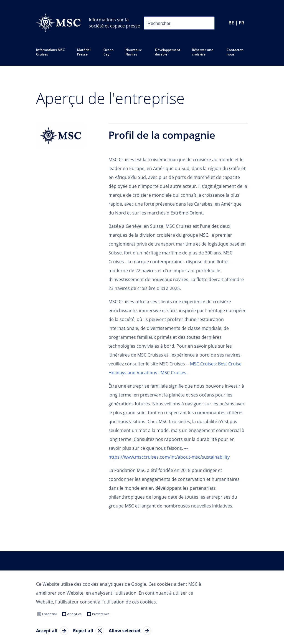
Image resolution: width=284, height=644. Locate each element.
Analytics (74, 614)
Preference (101, 614)
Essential (49, 614)
